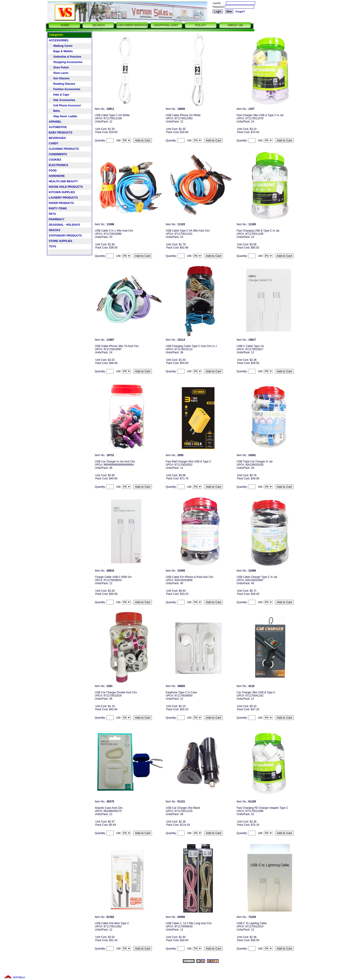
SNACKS (55, 230)
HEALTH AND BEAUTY (63, 181)
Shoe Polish (59, 68)
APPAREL (55, 122)
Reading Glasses (62, 84)
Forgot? (240, 12)
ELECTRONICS (58, 165)
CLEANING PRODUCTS (64, 149)
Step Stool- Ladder (63, 116)
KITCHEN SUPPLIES (62, 192)
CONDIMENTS (58, 154)
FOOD (53, 171)
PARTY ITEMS (58, 209)
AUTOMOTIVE (58, 127)
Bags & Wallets (61, 51)
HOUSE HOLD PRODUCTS (66, 187)
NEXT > (213, 961)
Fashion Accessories (65, 89)
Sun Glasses (59, 78)
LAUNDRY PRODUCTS (63, 198)
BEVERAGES (57, 138)
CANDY (54, 143)
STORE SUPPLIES (61, 241)
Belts (54, 111)
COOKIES (55, 160)
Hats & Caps (59, 95)
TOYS (52, 246)
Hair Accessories (62, 100)
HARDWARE (57, 176)
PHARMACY (57, 219)
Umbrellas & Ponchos (65, 57)
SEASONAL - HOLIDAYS (64, 225)
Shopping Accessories (66, 62)
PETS (52, 214)
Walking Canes (61, 46)
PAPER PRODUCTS (61, 203)
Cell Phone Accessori (65, 106)
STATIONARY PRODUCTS (65, 236)
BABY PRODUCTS (61, 133)
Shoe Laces (59, 73)
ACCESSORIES (59, 40)
